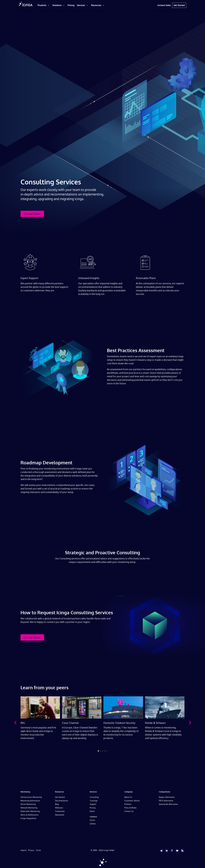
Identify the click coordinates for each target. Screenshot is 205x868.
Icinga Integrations (28, 818)
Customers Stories (132, 801)
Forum (92, 820)
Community (60, 811)
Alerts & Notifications (29, 815)
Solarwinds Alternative (168, 804)
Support (93, 804)
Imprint (24, 850)
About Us (128, 797)
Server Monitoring (28, 804)
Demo (92, 811)
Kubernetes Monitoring (30, 811)
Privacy (31, 850)
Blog (57, 804)
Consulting (94, 797)
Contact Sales (32, 214)
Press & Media (130, 808)
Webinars (59, 808)
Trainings (94, 801)
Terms (38, 850)
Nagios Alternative (167, 797)
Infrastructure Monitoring (31, 797)
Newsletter (60, 815)
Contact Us (129, 811)
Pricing (93, 808)
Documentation (62, 801)
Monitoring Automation (30, 801)
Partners (128, 804)
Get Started (60, 797)
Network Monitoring (29, 808)
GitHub (93, 824)
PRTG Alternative (166, 801)
